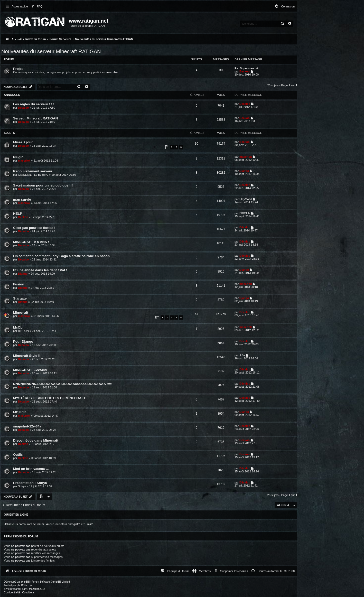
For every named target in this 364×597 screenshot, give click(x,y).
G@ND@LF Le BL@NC (33, 175)
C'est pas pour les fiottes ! (34, 228)
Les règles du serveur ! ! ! (34, 104)
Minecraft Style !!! (27, 356)
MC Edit (19, 412)
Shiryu (22, 486)
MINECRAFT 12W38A (30, 370)
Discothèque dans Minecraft (36, 440)
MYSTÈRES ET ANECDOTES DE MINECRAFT (49, 398)
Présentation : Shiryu (30, 483)
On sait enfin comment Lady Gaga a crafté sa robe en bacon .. (63, 256)
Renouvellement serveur (33, 171)
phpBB (25, 582)
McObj (18, 327)
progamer (16, 589)
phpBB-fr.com (25, 585)
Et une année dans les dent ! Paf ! (40, 270)
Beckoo (245, 71)
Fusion (19, 284)
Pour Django (23, 342)
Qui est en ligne (16, 515)
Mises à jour (23, 142)
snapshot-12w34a (27, 426)
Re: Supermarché (246, 68)
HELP (18, 214)
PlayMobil (246, 199)
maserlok (24, 161)
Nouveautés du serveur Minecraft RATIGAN (51, 51)
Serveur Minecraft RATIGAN (35, 118)
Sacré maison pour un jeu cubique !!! (43, 185)
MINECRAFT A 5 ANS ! (31, 242)
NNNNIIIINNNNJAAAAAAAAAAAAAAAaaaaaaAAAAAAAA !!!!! (63, 384)
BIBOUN (245, 213)
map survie (22, 199)
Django (244, 171)
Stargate (20, 298)
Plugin (18, 157)
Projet (18, 69)
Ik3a (242, 355)
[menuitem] (36, 7)
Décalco (23, 108)
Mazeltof (34, 589)
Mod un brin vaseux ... (31, 469)
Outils (18, 455)
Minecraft (21, 313)
